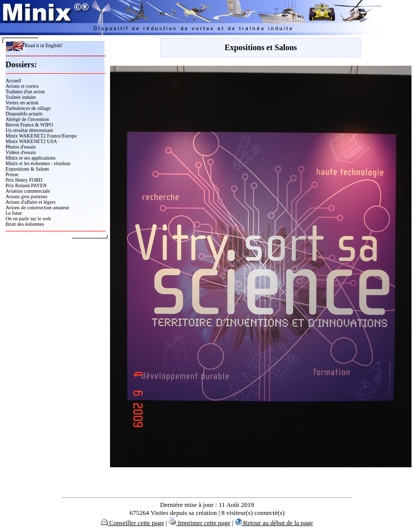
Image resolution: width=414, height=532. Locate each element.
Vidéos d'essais (21, 152)
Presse (12, 174)
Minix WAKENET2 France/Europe (41, 136)
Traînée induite (21, 97)
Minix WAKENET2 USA (31, 141)
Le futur (14, 213)
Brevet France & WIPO (29, 125)
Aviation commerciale (28, 191)
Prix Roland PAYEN (26, 185)
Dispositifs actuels (24, 114)
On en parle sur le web (28, 219)
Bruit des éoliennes (25, 224)
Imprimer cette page (200, 523)
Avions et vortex (22, 86)
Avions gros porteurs (26, 196)
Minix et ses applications (31, 158)
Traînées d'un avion (25, 92)
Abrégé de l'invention (27, 119)
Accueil (13, 81)
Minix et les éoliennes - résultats (38, 163)
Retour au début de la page (274, 523)
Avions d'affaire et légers (30, 202)
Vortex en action (22, 103)
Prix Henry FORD (24, 180)
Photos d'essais (21, 147)
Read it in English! (34, 45)
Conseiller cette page (132, 523)
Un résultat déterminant (29, 130)
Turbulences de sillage (28, 108)
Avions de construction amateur (37, 208)
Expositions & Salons (27, 169)
